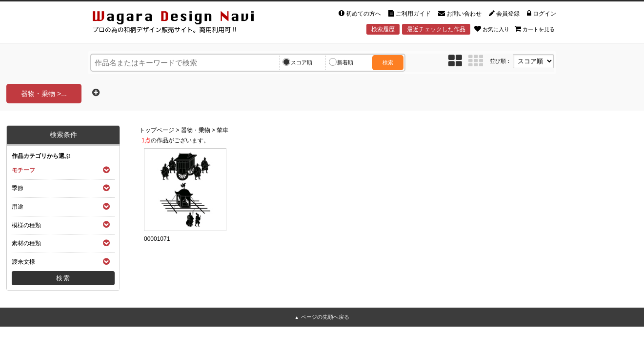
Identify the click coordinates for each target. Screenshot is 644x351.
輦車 (222, 130)
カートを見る (535, 29)
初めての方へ (360, 14)
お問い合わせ (460, 14)
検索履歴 (383, 29)
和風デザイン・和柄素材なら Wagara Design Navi (181, 24)
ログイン (542, 14)
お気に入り (492, 29)
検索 (388, 62)
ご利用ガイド (410, 14)
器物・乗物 (196, 130)
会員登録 (504, 14)
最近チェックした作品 (436, 29)
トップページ (157, 130)
